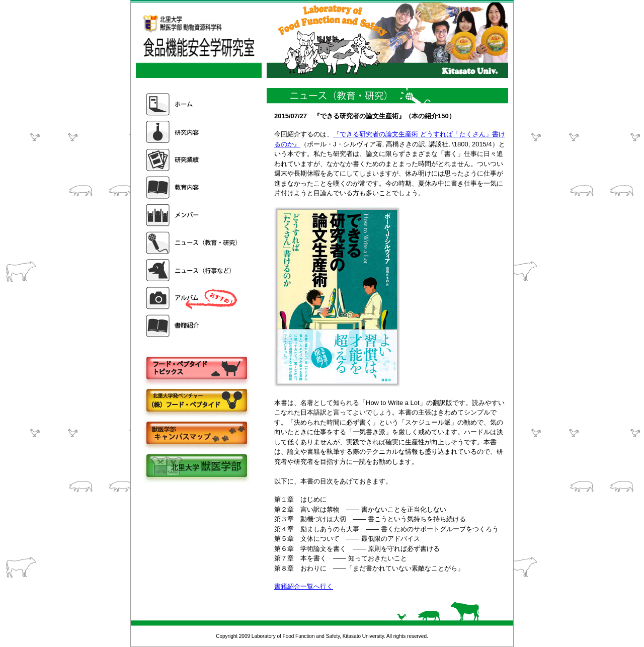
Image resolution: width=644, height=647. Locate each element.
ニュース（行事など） (193, 270)
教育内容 (193, 187)
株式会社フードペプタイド (196, 401)
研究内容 (193, 132)
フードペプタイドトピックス (196, 369)
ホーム (193, 104)
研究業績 (193, 160)
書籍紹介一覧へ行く (304, 586)
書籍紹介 (193, 326)
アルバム (193, 298)
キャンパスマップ (196, 434)
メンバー (193, 215)
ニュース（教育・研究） (193, 243)
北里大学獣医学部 (196, 467)
